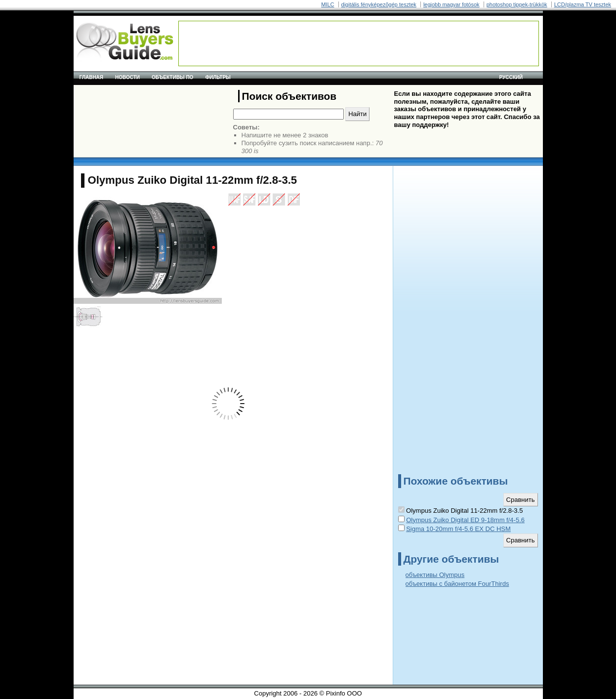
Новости (127, 77)
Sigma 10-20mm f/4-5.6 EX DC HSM (458, 529)
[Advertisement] (359, 43)
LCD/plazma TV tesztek (583, 4)
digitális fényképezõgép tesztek (379, 4)
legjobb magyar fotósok (452, 4)
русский (511, 77)
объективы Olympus (435, 575)
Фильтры (218, 77)
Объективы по (172, 77)
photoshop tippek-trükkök (517, 4)
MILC (328, 4)
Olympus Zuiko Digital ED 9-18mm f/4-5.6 (465, 520)
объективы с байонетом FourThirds (457, 584)
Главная (92, 77)
